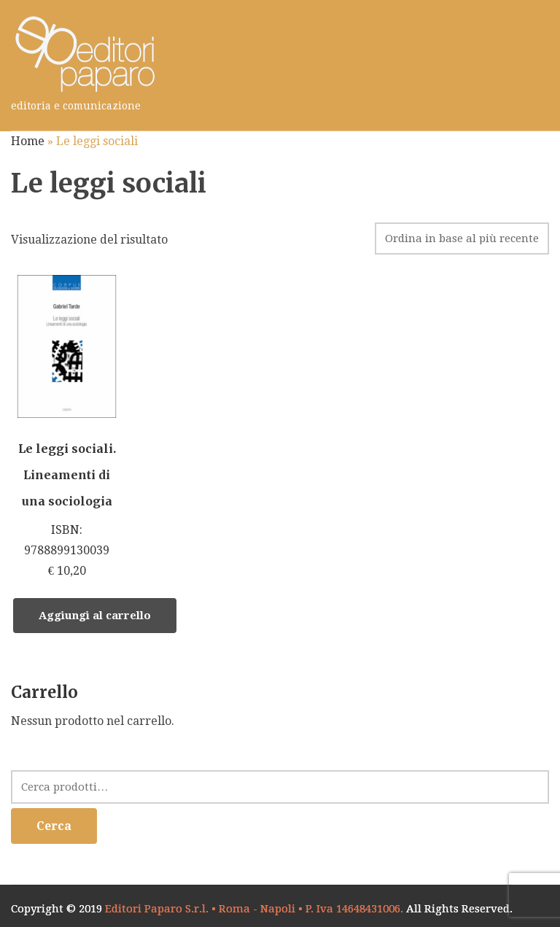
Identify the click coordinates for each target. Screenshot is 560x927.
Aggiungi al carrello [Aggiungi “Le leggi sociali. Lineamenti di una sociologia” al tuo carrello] (95, 616)
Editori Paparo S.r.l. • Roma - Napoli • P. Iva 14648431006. (254, 909)
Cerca (54, 826)
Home (28, 141)
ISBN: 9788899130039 (67, 428)
